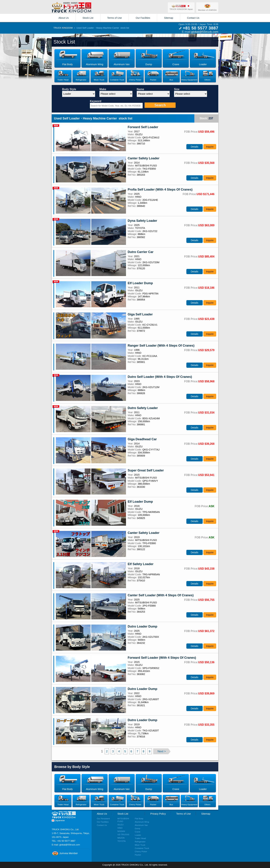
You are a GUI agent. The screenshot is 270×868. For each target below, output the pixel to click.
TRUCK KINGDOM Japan (181, 7)
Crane (138, 832)
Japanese (58, 820)
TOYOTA (122, 841)
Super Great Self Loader (146, 470)
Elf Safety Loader (141, 564)
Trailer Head (140, 838)
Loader (138, 835)
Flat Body (139, 818)
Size (177, 89)
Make (103, 89)
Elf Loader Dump (140, 283)
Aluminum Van (141, 825)
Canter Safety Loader (144, 158)
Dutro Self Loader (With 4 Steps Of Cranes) (160, 377)
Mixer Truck (140, 845)
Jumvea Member (65, 853)
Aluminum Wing (142, 822)
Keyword (96, 101)
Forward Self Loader (143, 127)
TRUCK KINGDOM (63, 28)
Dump (138, 828)
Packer (138, 855)
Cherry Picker (141, 851)
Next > (162, 751)
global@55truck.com (205, 32)
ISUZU (121, 825)
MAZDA (121, 838)
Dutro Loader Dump (143, 626)
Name (140, 89)
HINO (120, 828)
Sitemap (168, 18)
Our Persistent (103, 818)
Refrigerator (140, 842)
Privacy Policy (158, 814)
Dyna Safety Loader (142, 221)
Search (160, 105)
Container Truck (142, 848)
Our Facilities (143, 18)
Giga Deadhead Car (142, 439)
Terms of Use (115, 18)
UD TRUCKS (123, 834)
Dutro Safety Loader (143, 408)
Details (195, 147)
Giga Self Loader (140, 314)
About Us (64, 18)
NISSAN (121, 831)
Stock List (88, 18)
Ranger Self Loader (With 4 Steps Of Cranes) (161, 346)
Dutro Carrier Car (141, 252)
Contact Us (193, 18)
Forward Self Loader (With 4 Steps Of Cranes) (162, 658)
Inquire (210, 147)
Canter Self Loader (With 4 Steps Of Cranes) (161, 595)
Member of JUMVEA (207, 7)
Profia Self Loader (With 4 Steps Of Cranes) (160, 190)
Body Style (69, 89)
